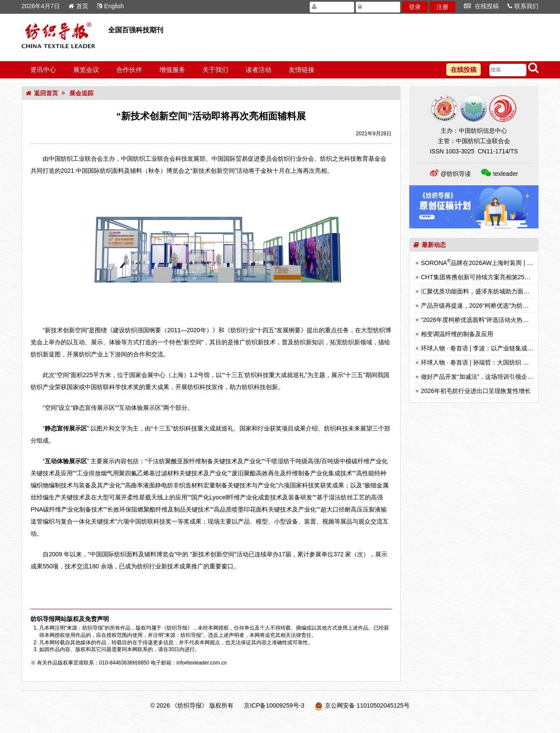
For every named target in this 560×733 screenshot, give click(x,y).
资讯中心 (43, 70)
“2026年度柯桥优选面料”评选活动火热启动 (478, 320)
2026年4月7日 (41, 6)
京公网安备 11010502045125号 (367, 705)
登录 (415, 7)
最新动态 (430, 245)
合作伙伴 (129, 70)
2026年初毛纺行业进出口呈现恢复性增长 (476, 391)
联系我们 (523, 6)
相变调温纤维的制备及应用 (457, 334)
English (110, 6)
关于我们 (215, 70)
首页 (78, 6)
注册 (442, 7)
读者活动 (258, 70)
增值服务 (172, 70)
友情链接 (302, 70)
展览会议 (86, 70)
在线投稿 (481, 6)
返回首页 (42, 93)
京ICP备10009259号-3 (274, 705)
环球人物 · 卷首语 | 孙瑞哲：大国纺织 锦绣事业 (484, 362)
